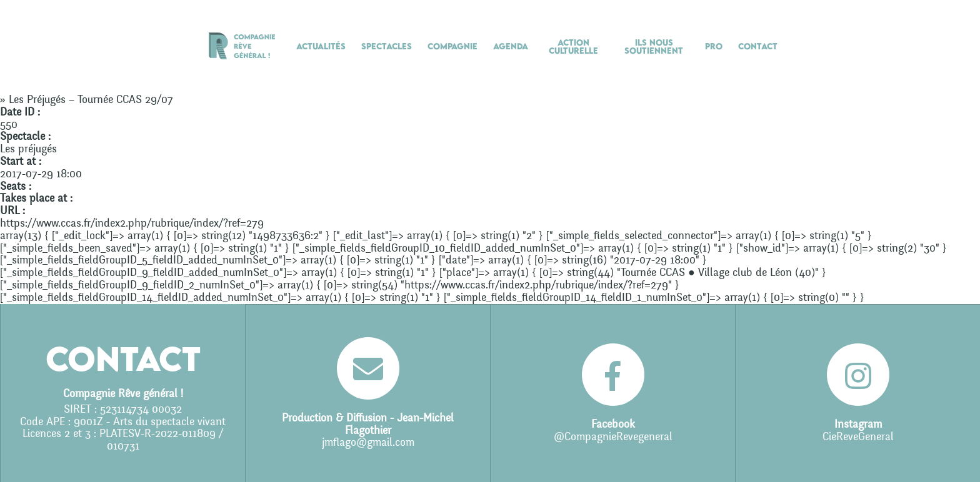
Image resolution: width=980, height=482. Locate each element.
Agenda (511, 46)
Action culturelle (573, 47)
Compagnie (452, 46)
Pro (714, 46)
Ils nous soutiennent (654, 47)
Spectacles (387, 46)
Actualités (321, 46)
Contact (758, 46)
